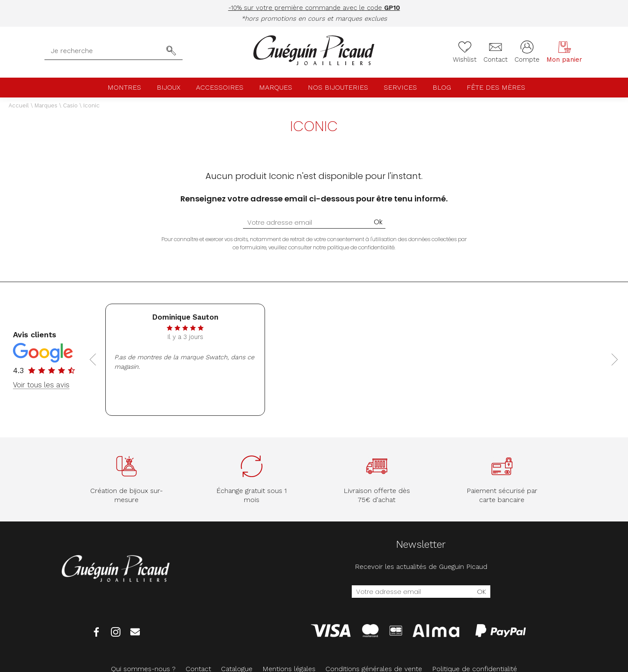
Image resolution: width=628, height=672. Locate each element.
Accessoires (220, 87)
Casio (70, 105)
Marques (276, 87)
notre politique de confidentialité (354, 247)
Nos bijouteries (338, 87)
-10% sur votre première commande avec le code (314, 8)
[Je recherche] (105, 51)
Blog (442, 87)
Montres (124, 87)
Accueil (19, 105)
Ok (378, 222)
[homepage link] (314, 51)
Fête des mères (496, 87)
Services (400, 87)
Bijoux (169, 87)
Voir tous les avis (41, 385)
